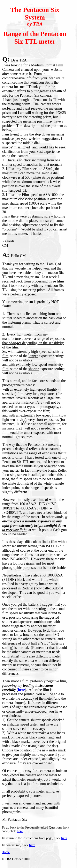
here (21, 690)
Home (6, 852)
